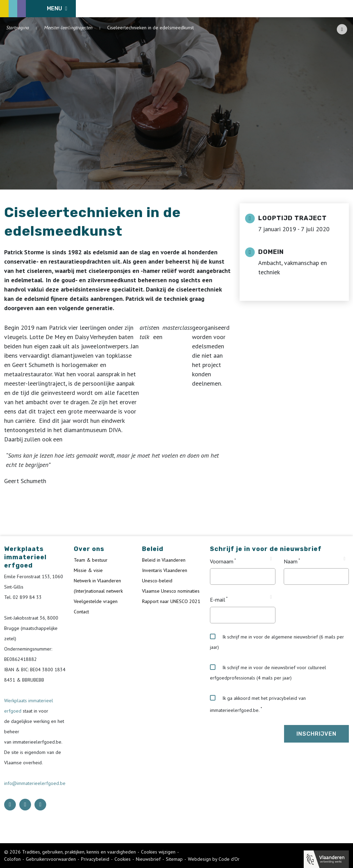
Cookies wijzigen (158, 852)
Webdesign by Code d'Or (214, 859)
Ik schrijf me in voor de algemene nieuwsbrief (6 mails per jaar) (277, 642)
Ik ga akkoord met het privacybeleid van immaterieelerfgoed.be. (258, 704)
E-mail (218, 600)
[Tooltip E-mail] (271, 597)
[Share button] (342, 29)
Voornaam (222, 561)
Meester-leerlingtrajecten (68, 28)
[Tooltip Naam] (345, 559)
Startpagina (18, 28)
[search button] (345, 9)
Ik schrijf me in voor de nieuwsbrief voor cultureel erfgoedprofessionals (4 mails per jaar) (268, 673)
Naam (291, 561)
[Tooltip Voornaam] (271, 559)
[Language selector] (325, 9)
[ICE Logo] (40, 9)
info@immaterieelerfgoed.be (35, 783)
